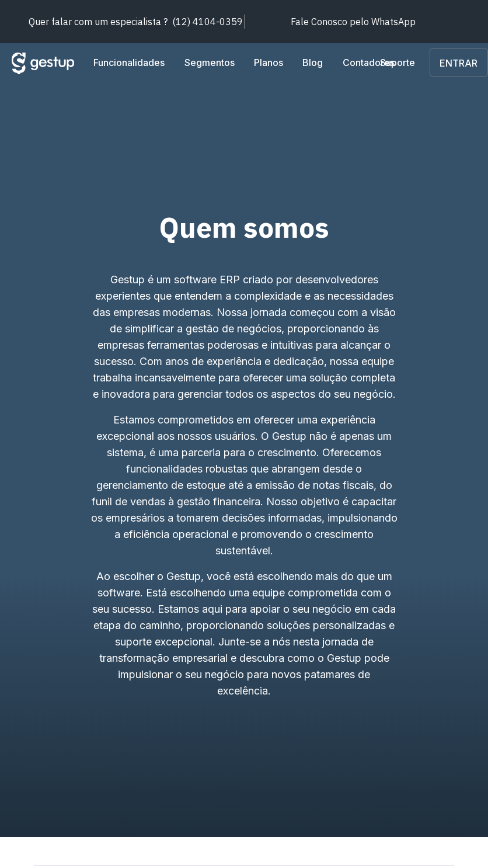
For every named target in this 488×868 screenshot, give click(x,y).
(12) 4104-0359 (136, 22)
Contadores (369, 63)
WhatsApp (353, 22)
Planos (269, 63)
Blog (313, 63)
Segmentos (210, 63)
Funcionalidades (129, 63)
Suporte (431, 63)
